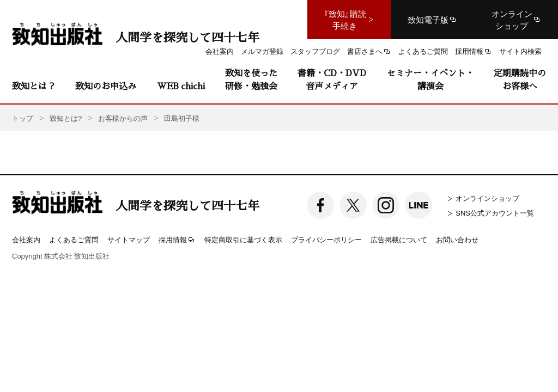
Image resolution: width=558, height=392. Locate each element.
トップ (23, 118)
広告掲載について (399, 239)
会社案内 (26, 239)
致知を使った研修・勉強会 (251, 79)
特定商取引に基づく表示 (243, 239)
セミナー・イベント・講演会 (430, 79)
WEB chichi (181, 86)
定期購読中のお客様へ (520, 79)
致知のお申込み (106, 86)
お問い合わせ (457, 239)
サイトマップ (129, 239)
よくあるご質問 (74, 239)
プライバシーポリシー (326, 239)
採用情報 (177, 240)
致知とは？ (34, 86)
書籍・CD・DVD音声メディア (332, 79)
